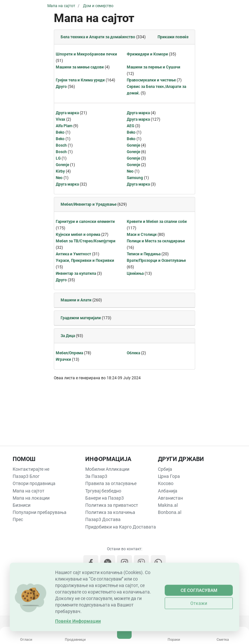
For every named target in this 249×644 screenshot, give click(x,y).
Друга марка (67, 113)
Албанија (168, 491)
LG (58, 158)
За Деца (68, 336)
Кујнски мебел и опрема (78, 235)
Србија (165, 469)
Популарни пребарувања (40, 512)
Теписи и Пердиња (144, 254)
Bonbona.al (170, 512)
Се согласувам (199, 607)
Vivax (60, 119)
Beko (60, 132)
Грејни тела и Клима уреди (80, 80)
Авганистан (170, 498)
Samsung (135, 178)
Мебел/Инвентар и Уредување (89, 204)
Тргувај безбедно (103, 491)
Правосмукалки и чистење (151, 80)
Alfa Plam (64, 126)
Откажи (199, 620)
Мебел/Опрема (69, 353)
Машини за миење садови (80, 67)
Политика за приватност (112, 505)
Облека (133, 353)
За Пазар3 (96, 476)
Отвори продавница (34, 483)
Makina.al (168, 505)
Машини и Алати (76, 300)
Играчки (63, 359)
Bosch (61, 145)
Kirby (60, 171)
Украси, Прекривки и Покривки (85, 261)
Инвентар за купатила (76, 273)
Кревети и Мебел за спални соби (157, 222)
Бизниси (22, 505)
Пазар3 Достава (103, 519)
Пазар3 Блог (26, 476)
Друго (61, 87)
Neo (130, 171)
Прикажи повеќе (173, 37)
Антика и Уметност (73, 254)
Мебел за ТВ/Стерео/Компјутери (86, 241)
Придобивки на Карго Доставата (121, 527)
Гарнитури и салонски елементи (85, 222)
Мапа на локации (31, 498)
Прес (18, 519)
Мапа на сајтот (29, 491)
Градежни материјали (81, 318)
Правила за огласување (111, 483)
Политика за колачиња (110, 512)
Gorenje (133, 145)
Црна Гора (169, 476)
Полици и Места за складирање (156, 241)
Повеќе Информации (78, 638)
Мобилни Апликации (107, 469)
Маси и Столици (142, 235)
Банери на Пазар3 (105, 498)
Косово (166, 483)
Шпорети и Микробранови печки (86, 54)
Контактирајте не (31, 469)
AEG (130, 126)
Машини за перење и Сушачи (154, 67)
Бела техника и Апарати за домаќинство (98, 37)
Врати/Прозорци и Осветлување (156, 261)
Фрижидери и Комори (147, 54)
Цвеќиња (135, 273)
